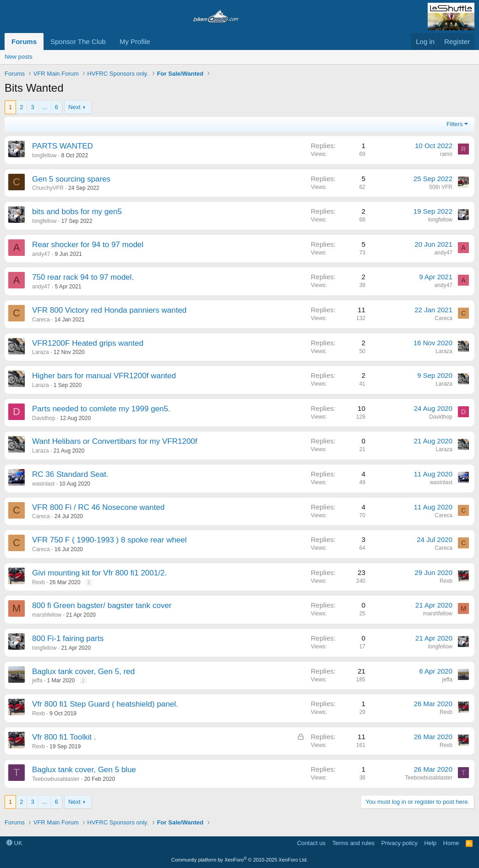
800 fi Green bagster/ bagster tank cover (102, 605)
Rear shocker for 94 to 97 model (88, 245)
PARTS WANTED (63, 146)
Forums (24, 41)
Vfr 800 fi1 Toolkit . (64, 737)
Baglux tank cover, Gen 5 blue (84, 770)
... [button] (45, 107)
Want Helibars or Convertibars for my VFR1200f (115, 441)
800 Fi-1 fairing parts (68, 639)
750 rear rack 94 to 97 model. (83, 277)
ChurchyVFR (48, 188)
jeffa (37, 680)
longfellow (44, 155)
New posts (19, 57)
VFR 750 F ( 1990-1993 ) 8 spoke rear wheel (109, 540)
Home (451, 843)
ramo (446, 154)
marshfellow (47, 615)
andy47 (41, 254)
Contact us (311, 843)
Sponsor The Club (78, 41)
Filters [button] (454, 124)
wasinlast (43, 484)
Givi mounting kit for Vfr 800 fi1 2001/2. (99, 573)
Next (74, 107)
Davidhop (44, 418)
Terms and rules (353, 843)
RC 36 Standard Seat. (70, 474)
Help (431, 843)
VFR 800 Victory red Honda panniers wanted (109, 310)
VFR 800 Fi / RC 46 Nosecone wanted (98, 507)
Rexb (39, 582)
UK (14, 843)
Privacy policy (399, 843)
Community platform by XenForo (240, 860)
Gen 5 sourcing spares (71, 179)
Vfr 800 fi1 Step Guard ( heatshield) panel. (105, 704)
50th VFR (441, 187)
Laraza (41, 352)
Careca (41, 320)
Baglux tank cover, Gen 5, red (83, 672)
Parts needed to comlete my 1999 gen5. (101, 409)
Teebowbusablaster (56, 779)
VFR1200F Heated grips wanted (88, 343)
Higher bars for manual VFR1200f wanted (104, 376)
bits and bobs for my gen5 (77, 212)
